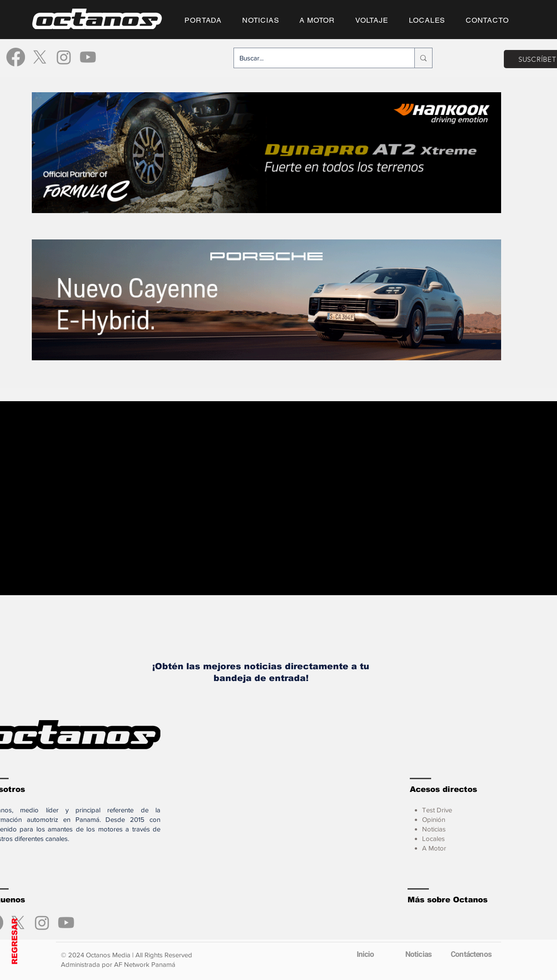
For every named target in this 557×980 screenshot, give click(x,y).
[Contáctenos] (471, 954)
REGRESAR (15, 941)
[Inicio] (365, 954)
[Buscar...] (317, 58)
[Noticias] (418, 954)
